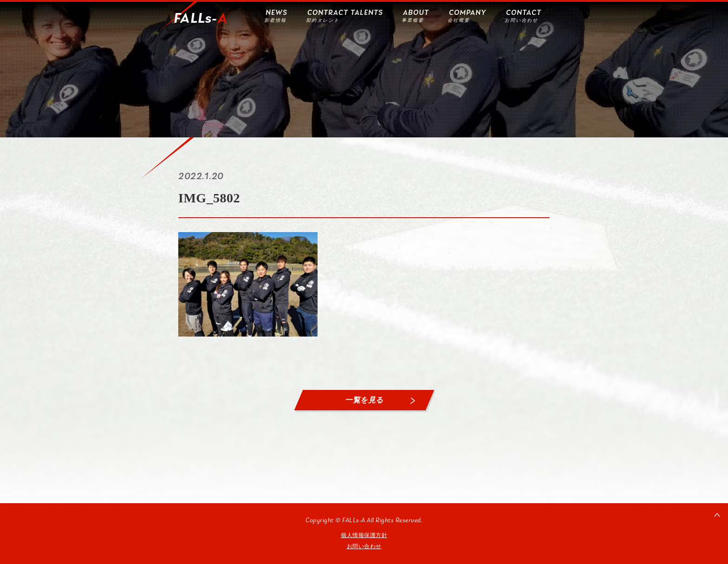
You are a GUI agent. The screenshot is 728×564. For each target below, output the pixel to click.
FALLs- (201, 19)
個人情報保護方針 (364, 535)
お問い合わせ (364, 546)
